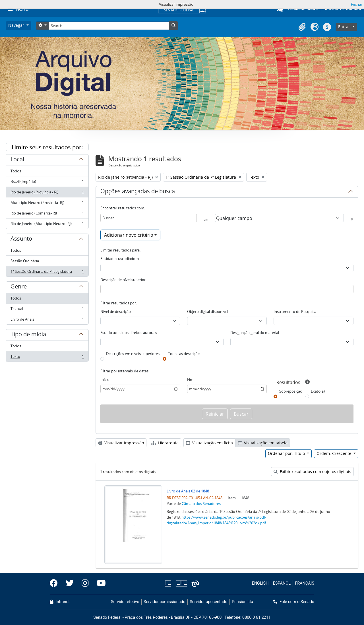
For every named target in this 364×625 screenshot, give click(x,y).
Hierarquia (165, 443)
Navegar (17, 25)
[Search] (109, 26)
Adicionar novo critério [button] (129, 235)
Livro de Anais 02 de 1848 (188, 491)
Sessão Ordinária (47, 262)
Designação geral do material (255, 333)
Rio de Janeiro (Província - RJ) (47, 193)
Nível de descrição (116, 312)
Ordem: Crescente (334, 453)
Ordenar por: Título (287, 453)
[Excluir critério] (352, 219)
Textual (47, 310)
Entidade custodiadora (120, 259)
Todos (16, 171)
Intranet (60, 602)
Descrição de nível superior (123, 280)
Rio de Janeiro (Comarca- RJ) (47, 214)
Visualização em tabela (263, 443)
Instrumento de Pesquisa (295, 312)
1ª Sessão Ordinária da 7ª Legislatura (47, 273)
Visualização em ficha (209, 443)
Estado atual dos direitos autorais (129, 333)
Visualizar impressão (121, 443)
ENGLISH (260, 583)
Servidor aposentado (208, 602)
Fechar (357, 4)
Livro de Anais (47, 320)
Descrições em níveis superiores (133, 354)
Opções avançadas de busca (138, 192)
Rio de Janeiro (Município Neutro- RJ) (47, 225)
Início (105, 379)
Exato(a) (318, 391)
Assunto (21, 240)
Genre (19, 287)
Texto (47, 358)
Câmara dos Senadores (201, 504)
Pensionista (242, 602)
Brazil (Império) (47, 183)
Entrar (345, 27)
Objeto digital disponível (208, 312)
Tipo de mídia (28, 335)
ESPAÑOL (282, 583)
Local (17, 160)
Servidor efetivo (125, 602)
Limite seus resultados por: (47, 147)
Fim (190, 379)
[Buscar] (149, 218)
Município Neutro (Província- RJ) (47, 204)
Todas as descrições (185, 354)
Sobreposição (291, 391)
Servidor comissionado (165, 602)
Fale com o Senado (294, 602)
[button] (302, 27)
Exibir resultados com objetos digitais (312, 472)
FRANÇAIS (305, 583)
